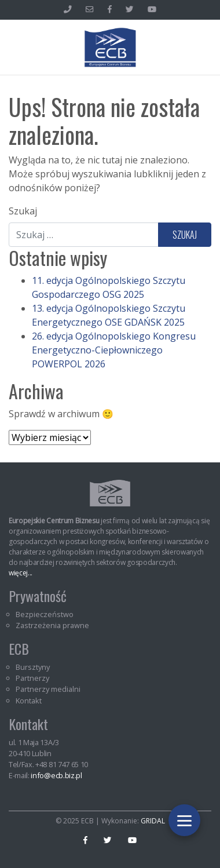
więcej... (21, 573)
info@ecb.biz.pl (56, 775)
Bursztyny (33, 667)
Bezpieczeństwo (45, 614)
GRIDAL (153, 821)
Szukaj (23, 211)
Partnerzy (32, 678)
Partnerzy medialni (48, 689)
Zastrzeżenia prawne (52, 625)
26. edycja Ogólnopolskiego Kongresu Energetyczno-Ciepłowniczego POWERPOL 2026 (114, 350)
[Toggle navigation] (184, 820)
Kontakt (29, 701)
